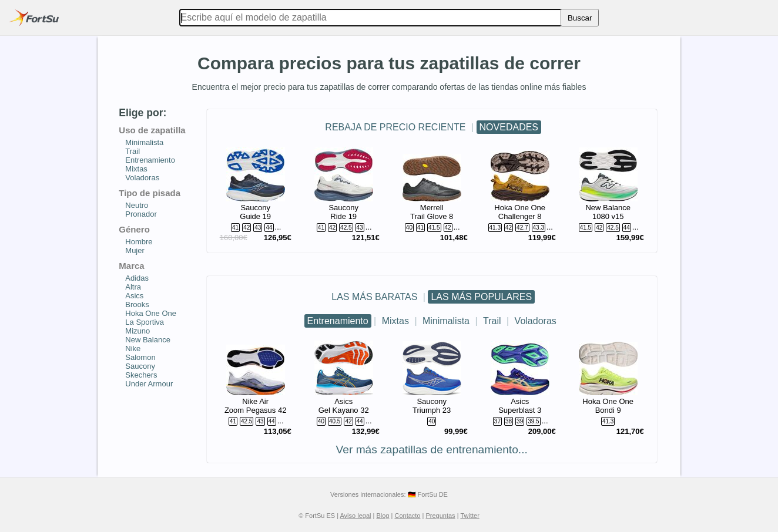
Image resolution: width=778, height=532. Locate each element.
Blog (383, 516)
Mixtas (395, 321)
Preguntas (440, 516)
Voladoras (536, 321)
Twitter (470, 516)
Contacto (407, 516)
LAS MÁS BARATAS (374, 297)
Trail (492, 321)
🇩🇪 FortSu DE (428, 494)
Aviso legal (355, 516)
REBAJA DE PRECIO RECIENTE (395, 127)
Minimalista (446, 321)
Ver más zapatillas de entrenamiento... (432, 449)
